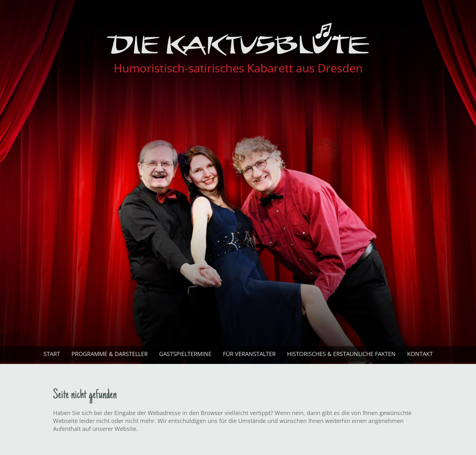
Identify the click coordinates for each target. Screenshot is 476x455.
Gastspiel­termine (185, 354)
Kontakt (420, 354)
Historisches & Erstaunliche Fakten (341, 354)
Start (52, 354)
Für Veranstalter (249, 354)
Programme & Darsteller (110, 354)
